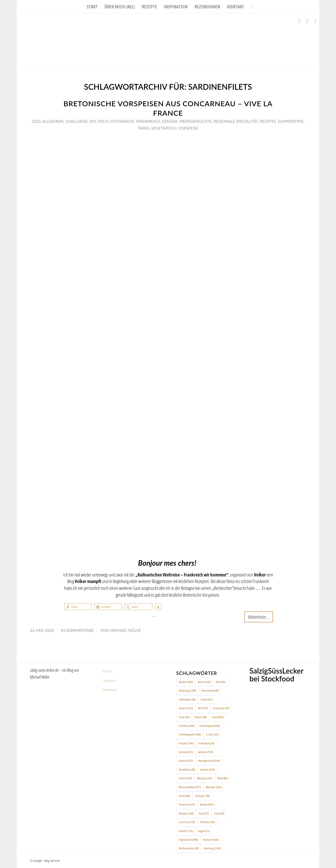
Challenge (77, 121)
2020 (36, 121)
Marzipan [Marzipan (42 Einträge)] (205, 778)
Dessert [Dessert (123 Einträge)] (186, 708)
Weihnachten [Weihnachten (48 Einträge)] (189, 848)
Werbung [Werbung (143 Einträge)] (212, 848)
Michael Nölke (126, 630)
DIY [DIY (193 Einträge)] (203, 708)
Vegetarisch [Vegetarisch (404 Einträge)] (188, 840)
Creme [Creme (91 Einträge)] (206, 699)
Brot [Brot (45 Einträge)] (220, 682)
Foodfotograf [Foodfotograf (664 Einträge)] (210, 726)
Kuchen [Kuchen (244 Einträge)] (207, 769)
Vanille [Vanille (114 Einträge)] (186, 831)
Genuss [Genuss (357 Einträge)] (186, 761)
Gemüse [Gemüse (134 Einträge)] (205, 752)
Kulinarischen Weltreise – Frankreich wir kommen (182, 575)
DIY (93, 121)
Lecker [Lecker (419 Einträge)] (185, 778)
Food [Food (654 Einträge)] (218, 717)
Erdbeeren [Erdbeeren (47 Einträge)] (221, 708)
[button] (78, 607)
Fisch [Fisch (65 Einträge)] (184, 717)
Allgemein (53, 121)
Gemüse (170, 121)
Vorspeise (188, 128)
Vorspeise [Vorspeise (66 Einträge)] (211, 840)
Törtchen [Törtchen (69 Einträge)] (207, 822)
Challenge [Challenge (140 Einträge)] (187, 690)
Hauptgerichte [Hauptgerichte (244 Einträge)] (209, 761)
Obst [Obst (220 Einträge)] (184, 796)
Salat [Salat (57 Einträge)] (204, 813)
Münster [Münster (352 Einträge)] (214, 787)
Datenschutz (110, 690)
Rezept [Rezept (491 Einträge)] (207, 804)
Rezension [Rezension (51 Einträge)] (187, 804)
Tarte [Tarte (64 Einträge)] (219, 813)
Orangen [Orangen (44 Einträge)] (202, 796)
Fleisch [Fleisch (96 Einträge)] (201, 717)
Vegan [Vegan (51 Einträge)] (204, 831)
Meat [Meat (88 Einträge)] (222, 778)
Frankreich (148, 121)
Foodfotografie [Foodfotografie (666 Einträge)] (190, 734)
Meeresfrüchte (196, 121)
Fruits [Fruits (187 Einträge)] (212, 734)
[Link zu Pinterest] (315, 21)
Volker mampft (88, 581)
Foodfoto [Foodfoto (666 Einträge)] (187, 726)
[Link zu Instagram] (307, 21)
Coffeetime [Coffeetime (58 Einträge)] (187, 699)
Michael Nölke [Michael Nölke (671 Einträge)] (190, 787)
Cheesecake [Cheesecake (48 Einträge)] (210, 690)
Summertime (291, 121)
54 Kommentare (77, 630)
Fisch (103, 121)
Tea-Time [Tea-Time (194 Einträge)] (187, 822)
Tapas (144, 128)
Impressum (109, 680)
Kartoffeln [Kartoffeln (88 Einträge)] (187, 769)
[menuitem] (92, 7)
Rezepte (268, 121)
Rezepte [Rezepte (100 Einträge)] (186, 813)
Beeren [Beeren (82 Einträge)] (204, 682)
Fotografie (122, 121)
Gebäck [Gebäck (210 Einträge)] (186, 752)
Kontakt (107, 671)
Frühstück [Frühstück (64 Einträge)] (206, 743)
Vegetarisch (164, 128)
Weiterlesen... (259, 617)
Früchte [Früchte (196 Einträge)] (186, 743)
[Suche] (250, 7)
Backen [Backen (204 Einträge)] (186, 682)
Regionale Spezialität (236, 121)
